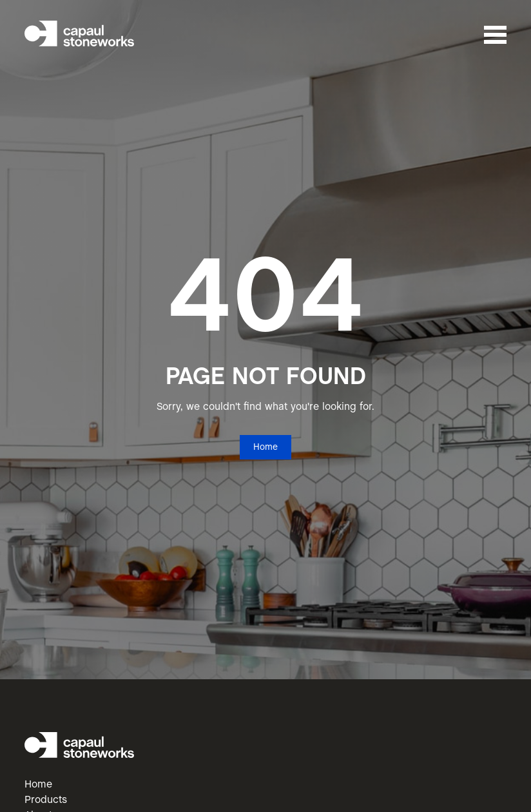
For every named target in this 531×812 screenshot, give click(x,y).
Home (265, 448)
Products (46, 800)
